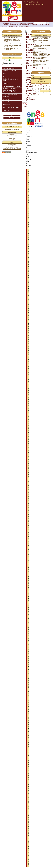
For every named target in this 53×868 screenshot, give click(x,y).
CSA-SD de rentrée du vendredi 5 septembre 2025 (12, 49)
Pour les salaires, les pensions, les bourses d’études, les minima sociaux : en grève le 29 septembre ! (26, 26)
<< (34, 77)
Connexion (12, 118)
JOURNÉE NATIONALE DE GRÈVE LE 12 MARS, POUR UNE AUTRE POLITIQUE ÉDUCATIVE (41, 55)
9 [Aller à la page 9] (43, 68)
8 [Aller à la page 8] (40, 68)
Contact (12, 115)
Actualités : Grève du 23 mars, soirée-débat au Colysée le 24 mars (41, 61)
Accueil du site (7, 23)
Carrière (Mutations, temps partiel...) (11, 80)
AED (4, 74)
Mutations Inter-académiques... (41, 48)
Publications (6, 105)
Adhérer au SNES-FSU (10, 71)
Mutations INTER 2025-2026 (11, 38)
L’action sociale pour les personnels (10, 96)
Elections (5, 83)
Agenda (41, 73)
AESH (5, 76)
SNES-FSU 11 (31, 2)
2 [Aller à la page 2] (36, 67)
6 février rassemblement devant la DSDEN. (41, 44)
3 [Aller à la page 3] (40, 67)
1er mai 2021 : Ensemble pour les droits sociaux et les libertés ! (42, 38)
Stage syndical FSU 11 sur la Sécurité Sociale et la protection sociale (12, 40)
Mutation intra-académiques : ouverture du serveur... (41, 58)
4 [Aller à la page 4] (43, 67)
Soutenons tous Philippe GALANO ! (39, 65)
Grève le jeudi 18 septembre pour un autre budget (13, 46)
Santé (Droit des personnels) (11, 107)
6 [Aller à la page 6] (49, 67)
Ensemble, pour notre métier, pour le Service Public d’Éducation (40, 51)
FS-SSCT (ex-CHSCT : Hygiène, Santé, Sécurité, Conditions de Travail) (10, 91)
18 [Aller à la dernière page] (48, 68)
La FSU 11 (6, 99)
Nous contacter (7, 102)
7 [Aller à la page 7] (36, 68)
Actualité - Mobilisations (10, 25)
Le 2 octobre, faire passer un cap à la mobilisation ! (12, 44)
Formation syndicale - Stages (11, 86)
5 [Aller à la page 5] (46, 67)
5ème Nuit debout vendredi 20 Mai (41, 41)
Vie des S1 (6, 110)
